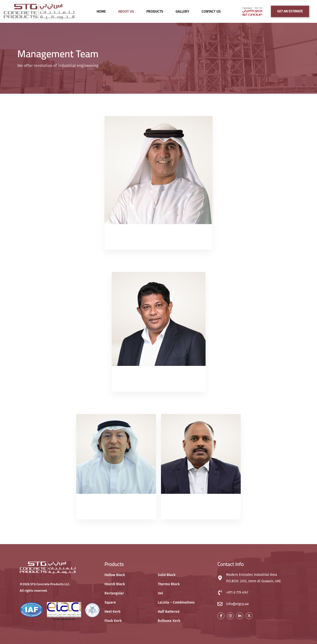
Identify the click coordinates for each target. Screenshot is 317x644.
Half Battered (169, 612)
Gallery (182, 12)
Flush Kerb (113, 621)
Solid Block (167, 575)
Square (110, 602)
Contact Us (211, 12)
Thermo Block (169, 584)
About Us (126, 12)
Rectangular (114, 593)
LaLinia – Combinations (176, 602)
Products (155, 12)
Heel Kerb (112, 612)
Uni (160, 593)
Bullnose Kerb (169, 621)
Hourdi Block (115, 584)
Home (101, 12)
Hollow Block (115, 575)
